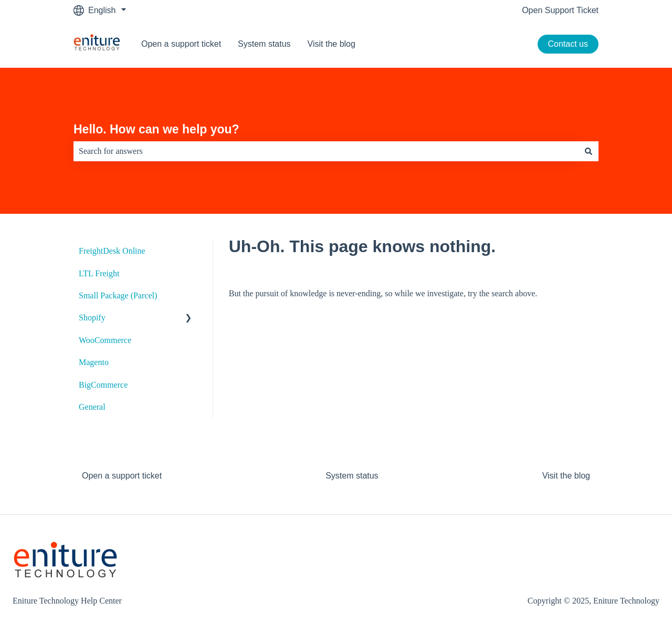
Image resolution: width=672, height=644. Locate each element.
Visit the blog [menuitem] (566, 476)
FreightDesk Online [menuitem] (112, 251)
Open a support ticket (181, 44)
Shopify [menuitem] (92, 318)
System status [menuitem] (352, 476)
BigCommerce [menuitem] (103, 385)
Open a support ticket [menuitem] (122, 476)
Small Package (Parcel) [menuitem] (118, 295)
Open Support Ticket (560, 10)
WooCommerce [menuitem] (105, 340)
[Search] (589, 151)
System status (264, 44)
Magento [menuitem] (94, 362)
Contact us (568, 44)
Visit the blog (332, 44)
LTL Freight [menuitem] (99, 273)
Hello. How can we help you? (156, 129)
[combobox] (326, 151)
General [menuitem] (92, 407)
